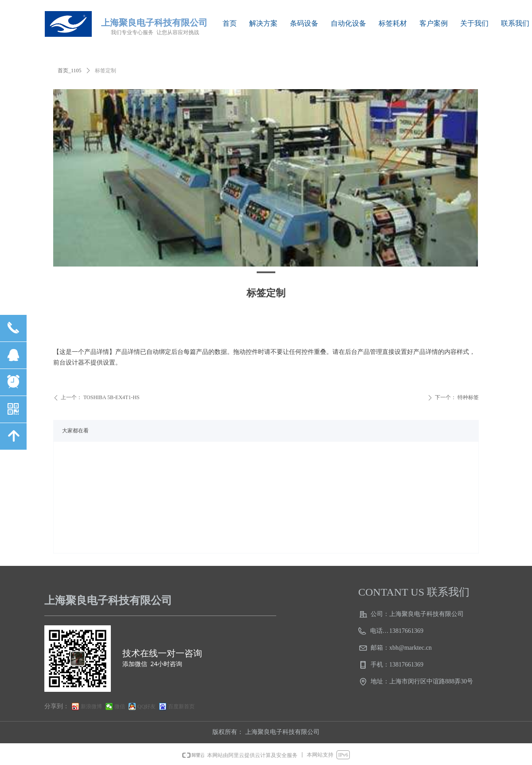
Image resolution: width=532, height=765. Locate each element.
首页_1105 (70, 71)
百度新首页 (181, 706)
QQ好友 (147, 706)
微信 (120, 706)
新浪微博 (91, 706)
